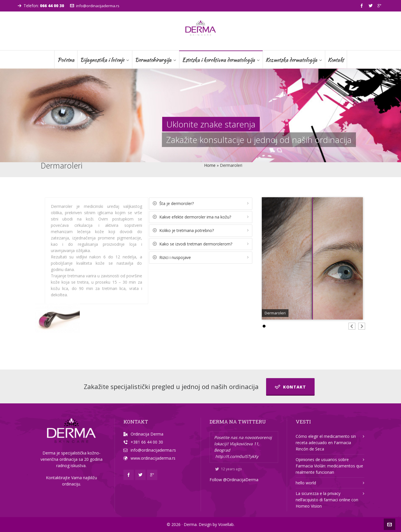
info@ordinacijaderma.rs (95, 6)
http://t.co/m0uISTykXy (237, 456)
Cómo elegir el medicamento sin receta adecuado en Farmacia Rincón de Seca (326, 443)
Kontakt (290, 387)
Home (210, 165)
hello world (306, 483)
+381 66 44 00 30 (147, 442)
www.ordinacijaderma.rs (153, 458)
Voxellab (226, 524)
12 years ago (229, 469)
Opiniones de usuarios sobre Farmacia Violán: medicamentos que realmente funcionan (329, 466)
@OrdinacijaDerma (241, 480)
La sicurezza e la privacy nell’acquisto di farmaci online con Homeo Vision (327, 500)
